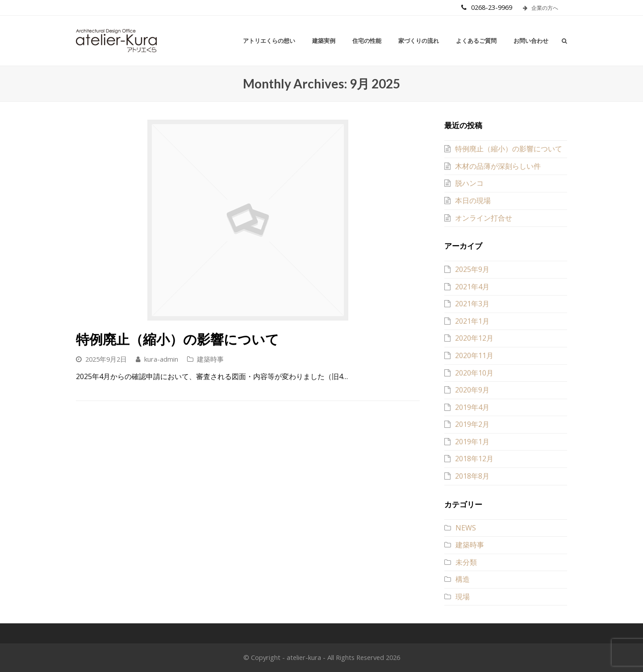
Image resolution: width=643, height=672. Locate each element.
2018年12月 (474, 459)
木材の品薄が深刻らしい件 (498, 166)
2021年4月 (472, 287)
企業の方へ (541, 8)
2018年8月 (472, 476)
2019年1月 (472, 442)
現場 (463, 597)
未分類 (466, 562)
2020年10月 (474, 373)
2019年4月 (472, 407)
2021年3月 (472, 304)
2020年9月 (472, 390)
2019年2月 (472, 424)
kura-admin (161, 359)
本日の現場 (473, 200)
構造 (463, 579)
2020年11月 (474, 355)
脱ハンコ (469, 183)
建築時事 (210, 359)
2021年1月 (472, 321)
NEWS (466, 528)
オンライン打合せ (484, 218)
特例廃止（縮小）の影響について (177, 339)
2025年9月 (472, 269)
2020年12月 (474, 338)
